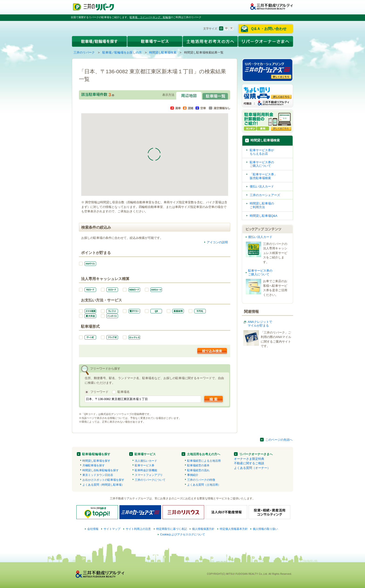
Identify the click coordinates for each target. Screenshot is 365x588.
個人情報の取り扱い (265, 529)
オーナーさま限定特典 (249, 459)
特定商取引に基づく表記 (172, 529)
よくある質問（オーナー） (252, 468)
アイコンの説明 (217, 242)
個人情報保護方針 (203, 529)
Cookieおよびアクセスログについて (183, 535)
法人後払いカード (146, 461)
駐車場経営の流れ (198, 470)
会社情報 (93, 529)
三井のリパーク (84, 52)
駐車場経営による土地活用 (204, 461)
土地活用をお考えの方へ (204, 454)
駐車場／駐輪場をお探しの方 (122, 52)
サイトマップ (112, 529)
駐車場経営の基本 (198, 465)
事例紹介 (193, 475)
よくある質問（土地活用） (204, 485)
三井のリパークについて (150, 480)
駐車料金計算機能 (146, 470)
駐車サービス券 (145, 465)
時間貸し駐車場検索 (163, 52)
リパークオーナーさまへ (256, 454)
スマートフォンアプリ (149, 475)
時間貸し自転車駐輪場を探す (101, 470)
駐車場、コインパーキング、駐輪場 (150, 17)
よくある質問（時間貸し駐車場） (103, 485)
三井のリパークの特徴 (201, 480)
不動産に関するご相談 (249, 463)
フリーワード (99, 392)
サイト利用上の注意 (138, 529)
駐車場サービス (145, 454)
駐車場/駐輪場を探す (96, 454)
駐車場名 (124, 392)
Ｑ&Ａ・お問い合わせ (269, 29)
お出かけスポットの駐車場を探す (103, 480)
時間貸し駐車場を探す (96, 461)
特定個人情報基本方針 (234, 529)
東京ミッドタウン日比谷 (98, 475)
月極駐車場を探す (94, 465)
